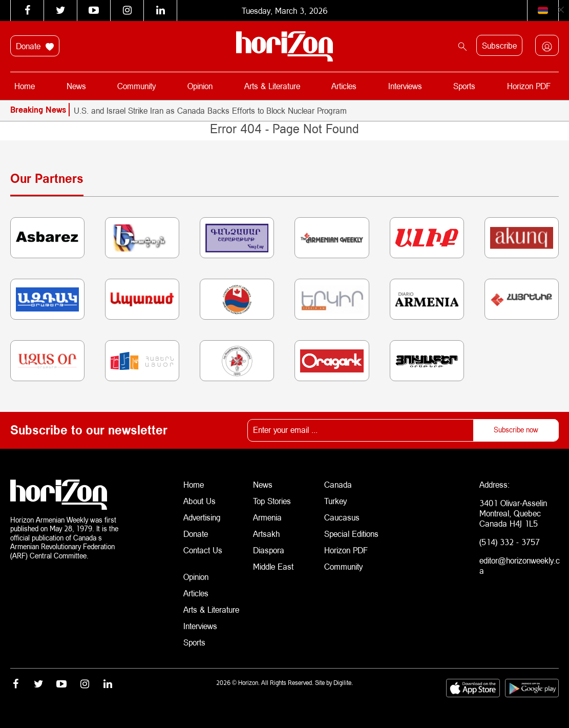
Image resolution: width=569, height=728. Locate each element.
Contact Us (203, 550)
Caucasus (342, 517)
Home (25, 86)
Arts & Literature (272, 86)
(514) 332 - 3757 (510, 542)
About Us (199, 501)
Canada (338, 484)
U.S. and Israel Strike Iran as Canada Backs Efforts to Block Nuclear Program (210, 110)
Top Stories (272, 501)
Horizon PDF (529, 86)
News (76, 86)
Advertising (202, 517)
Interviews (405, 86)
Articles (344, 86)
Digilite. (343, 683)
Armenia (267, 517)
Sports (464, 86)
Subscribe (499, 45)
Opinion (200, 86)
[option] (316, 111)
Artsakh (266, 534)
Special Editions (351, 534)
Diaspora (269, 550)
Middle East (273, 566)
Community (136, 86)
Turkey (335, 501)
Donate (35, 46)
